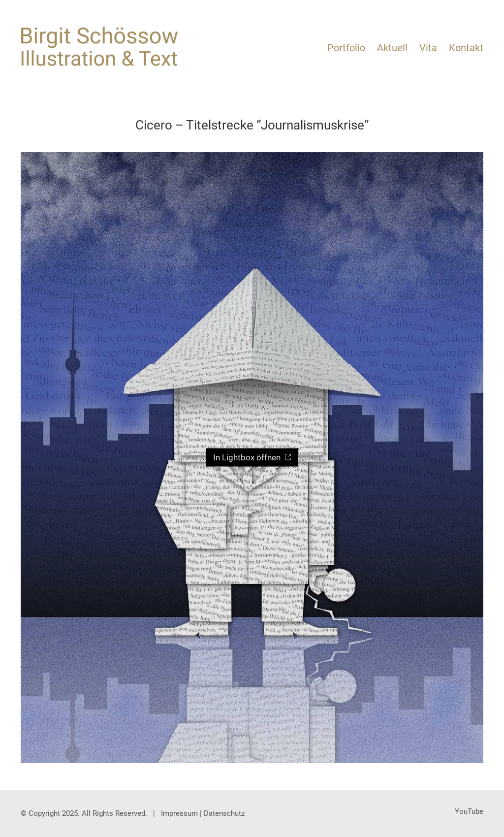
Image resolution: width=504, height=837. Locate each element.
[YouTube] (469, 812)
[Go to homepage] (99, 47)
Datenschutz (224, 813)
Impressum (179, 813)
